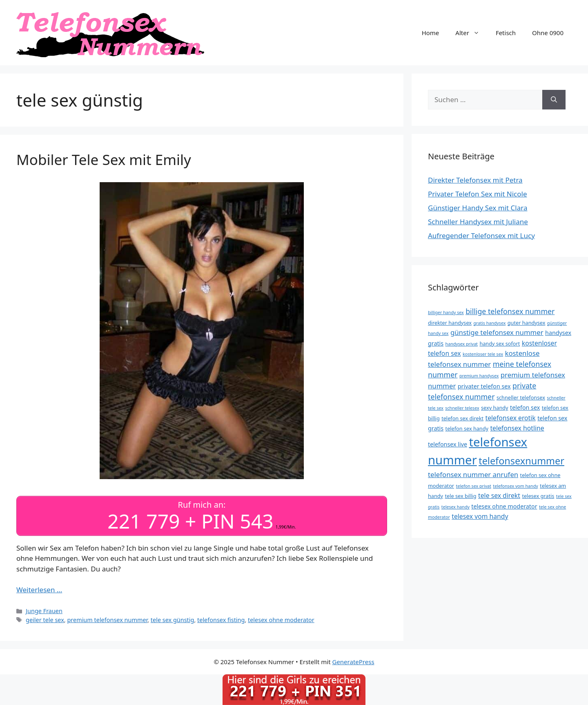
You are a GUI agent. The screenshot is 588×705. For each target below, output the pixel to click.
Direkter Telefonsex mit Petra (475, 180)
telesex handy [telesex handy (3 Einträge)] (455, 507)
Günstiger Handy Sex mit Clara (478, 208)
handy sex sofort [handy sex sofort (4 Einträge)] (500, 344)
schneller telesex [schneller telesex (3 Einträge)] (462, 408)
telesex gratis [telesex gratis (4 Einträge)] (538, 496)
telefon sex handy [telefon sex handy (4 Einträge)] (467, 428)
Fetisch (506, 33)
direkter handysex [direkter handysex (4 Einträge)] (450, 323)
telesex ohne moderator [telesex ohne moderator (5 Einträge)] (504, 506)
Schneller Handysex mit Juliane (478, 222)
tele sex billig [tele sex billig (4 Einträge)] (461, 496)
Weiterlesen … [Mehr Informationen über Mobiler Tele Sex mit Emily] (39, 590)
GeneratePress (353, 662)
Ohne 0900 (548, 33)
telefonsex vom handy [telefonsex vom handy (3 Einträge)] (515, 486)
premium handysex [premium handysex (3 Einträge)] (479, 376)
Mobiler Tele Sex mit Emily (104, 160)
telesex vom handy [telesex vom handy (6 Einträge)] (480, 516)
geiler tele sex (45, 620)
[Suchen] (554, 100)
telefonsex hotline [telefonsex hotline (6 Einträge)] (517, 428)
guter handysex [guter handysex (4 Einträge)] (527, 323)
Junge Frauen (44, 611)
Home (431, 33)
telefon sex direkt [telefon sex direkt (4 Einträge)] (462, 418)
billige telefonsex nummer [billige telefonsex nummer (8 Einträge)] (510, 311)
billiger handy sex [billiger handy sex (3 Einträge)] (446, 312)
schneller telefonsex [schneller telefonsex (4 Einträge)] (521, 397)
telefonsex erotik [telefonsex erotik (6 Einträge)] (510, 418)
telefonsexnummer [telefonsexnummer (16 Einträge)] (521, 461)
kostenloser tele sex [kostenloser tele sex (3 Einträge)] (483, 354)
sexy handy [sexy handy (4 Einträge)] (495, 408)
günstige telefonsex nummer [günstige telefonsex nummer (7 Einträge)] (497, 332)
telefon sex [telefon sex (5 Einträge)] (525, 407)
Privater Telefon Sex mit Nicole (477, 194)
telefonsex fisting (221, 620)
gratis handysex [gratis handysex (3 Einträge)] (489, 323)
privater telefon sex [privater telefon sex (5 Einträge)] (484, 386)
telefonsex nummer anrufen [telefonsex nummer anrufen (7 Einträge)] (473, 474)
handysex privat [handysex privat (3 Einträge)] (462, 344)
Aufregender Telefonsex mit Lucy (481, 235)
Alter (471, 33)
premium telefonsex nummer (107, 620)
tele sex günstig (173, 620)
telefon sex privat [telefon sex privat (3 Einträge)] (474, 486)
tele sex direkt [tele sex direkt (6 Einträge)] (499, 495)
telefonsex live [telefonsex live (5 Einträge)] (448, 444)
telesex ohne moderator (281, 620)
